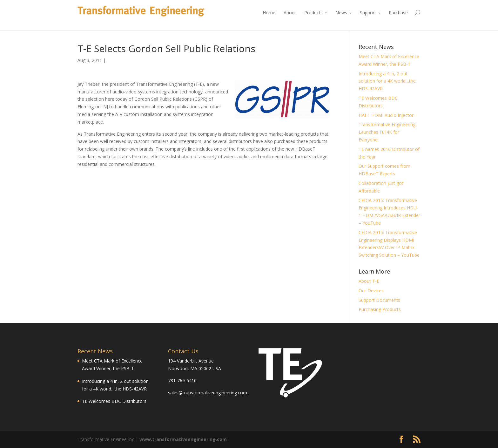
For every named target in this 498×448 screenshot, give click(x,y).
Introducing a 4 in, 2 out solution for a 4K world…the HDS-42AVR (387, 81)
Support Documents (379, 300)
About (290, 13)
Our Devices (371, 291)
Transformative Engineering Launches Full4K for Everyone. (387, 132)
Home (269, 13)
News (341, 13)
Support (368, 13)
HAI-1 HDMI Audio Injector (386, 115)
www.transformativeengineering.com (183, 439)
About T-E (369, 281)
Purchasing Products (380, 309)
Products (313, 13)
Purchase (398, 13)
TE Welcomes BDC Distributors (114, 401)
